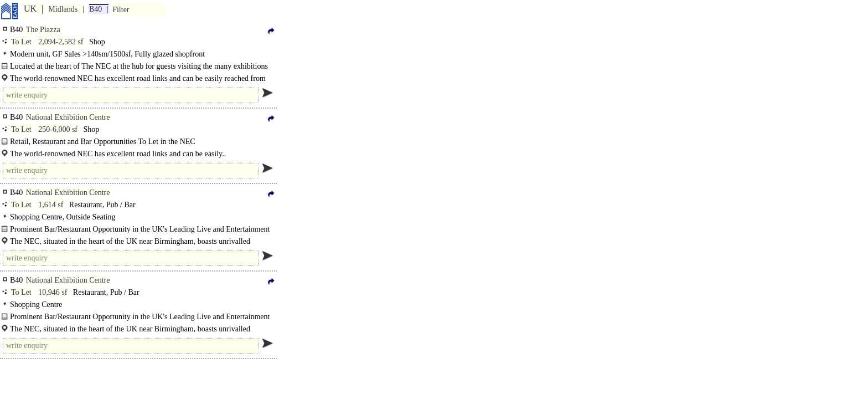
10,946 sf (53, 292)
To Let (21, 42)
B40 (95, 9)
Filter (121, 10)
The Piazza (43, 30)
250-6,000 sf (58, 129)
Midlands (63, 9)
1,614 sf (51, 205)
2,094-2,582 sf (61, 42)
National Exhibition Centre (68, 117)
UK (30, 9)
